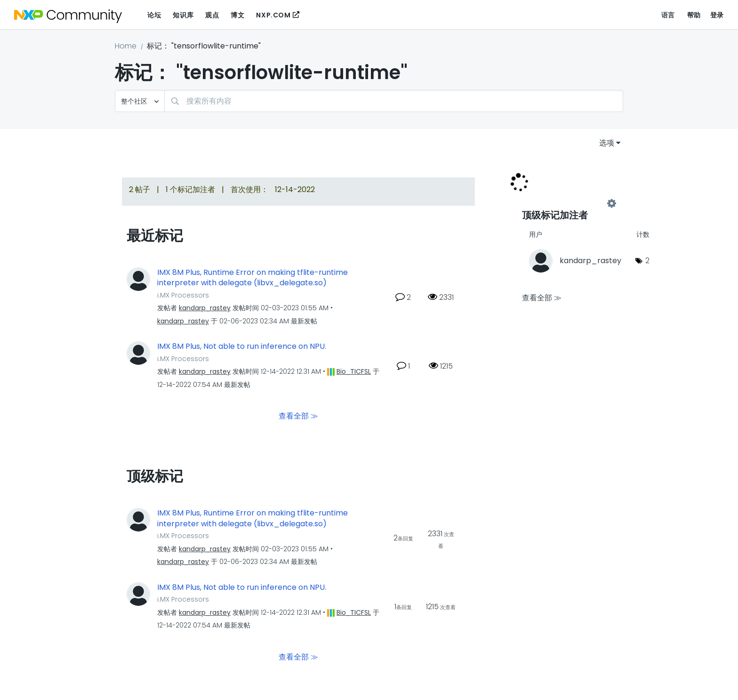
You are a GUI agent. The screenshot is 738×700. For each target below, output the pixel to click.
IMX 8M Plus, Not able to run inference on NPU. (242, 346)
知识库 (183, 15)
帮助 (694, 15)
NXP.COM (273, 15)
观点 (212, 15)
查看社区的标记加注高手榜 (567, 203)
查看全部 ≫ (298, 416)
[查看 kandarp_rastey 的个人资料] (205, 308)
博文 (237, 15)
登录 (717, 15)
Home (126, 46)
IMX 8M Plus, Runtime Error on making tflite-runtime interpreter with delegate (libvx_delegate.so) (253, 278)
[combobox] (394, 101)
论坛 (154, 15)
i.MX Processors (183, 295)
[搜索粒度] (140, 101)
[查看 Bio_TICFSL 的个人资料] (354, 371)
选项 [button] (607, 143)
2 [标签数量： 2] (647, 261)
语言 (668, 15)
